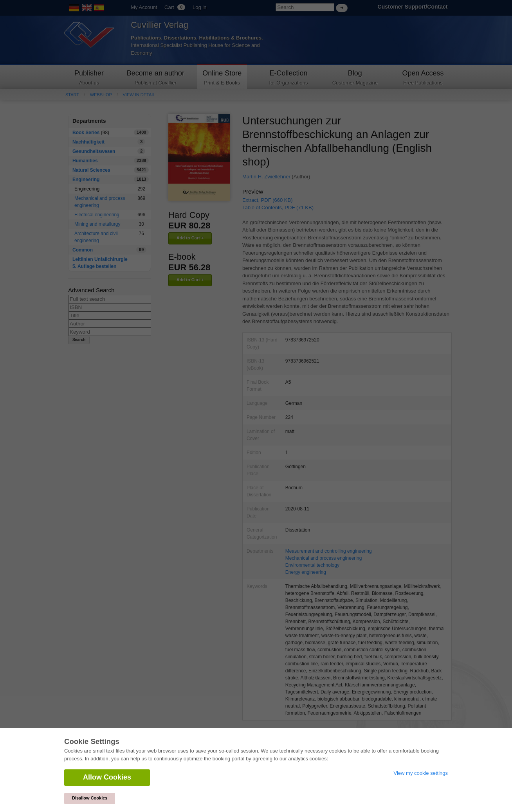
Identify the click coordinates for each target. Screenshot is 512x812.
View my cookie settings (421, 773)
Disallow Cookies (90, 798)
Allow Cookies (107, 777)
